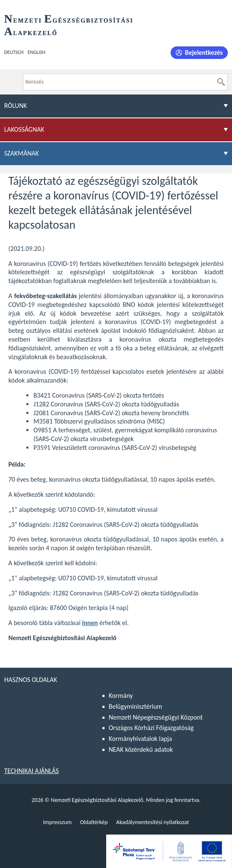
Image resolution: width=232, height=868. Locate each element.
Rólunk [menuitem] (15, 106)
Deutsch (14, 52)
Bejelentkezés (204, 52)
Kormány (121, 696)
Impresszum (57, 822)
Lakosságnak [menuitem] (24, 129)
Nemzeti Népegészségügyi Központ (156, 717)
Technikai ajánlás (32, 771)
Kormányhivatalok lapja (140, 739)
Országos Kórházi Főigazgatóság (151, 728)
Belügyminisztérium (135, 706)
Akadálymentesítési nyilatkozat (153, 822)
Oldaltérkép (94, 822)
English (36, 52)
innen (90, 623)
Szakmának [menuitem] (22, 153)
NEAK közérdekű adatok (141, 749)
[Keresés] (221, 82)
